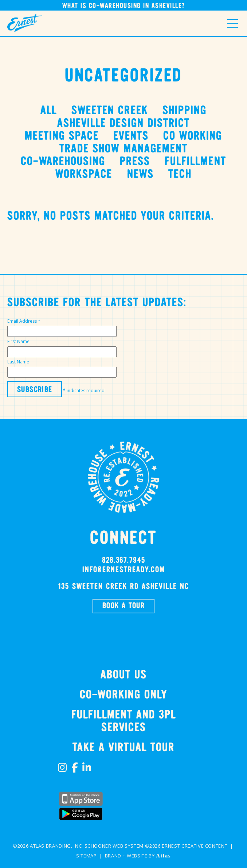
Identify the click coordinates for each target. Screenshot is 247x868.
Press (135, 162)
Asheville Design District (123, 124)
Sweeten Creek (110, 111)
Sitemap (87, 856)
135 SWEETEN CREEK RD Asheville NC (123, 587)
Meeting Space (62, 136)
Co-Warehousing (63, 162)
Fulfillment (195, 162)
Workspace (84, 174)
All (49, 111)
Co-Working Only (123, 695)
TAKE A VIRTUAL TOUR (123, 748)
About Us (124, 675)
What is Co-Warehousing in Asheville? (124, 6)
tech (180, 174)
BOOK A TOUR (123, 606)
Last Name (18, 362)
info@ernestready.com (124, 570)
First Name (18, 341)
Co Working (193, 136)
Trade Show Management (123, 149)
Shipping (185, 111)
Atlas (163, 856)
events (131, 136)
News (140, 174)
